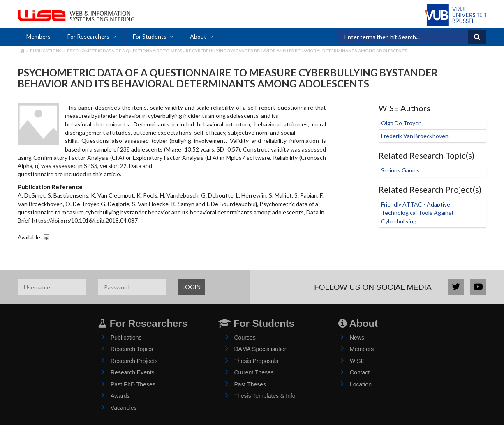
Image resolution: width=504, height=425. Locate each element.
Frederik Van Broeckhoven (415, 136)
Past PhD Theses (133, 384)
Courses (245, 338)
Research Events (133, 372)
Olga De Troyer (401, 123)
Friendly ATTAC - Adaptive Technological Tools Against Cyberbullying (417, 213)
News (357, 338)
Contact (360, 372)
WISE (357, 361)
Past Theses (250, 384)
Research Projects (134, 361)
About (198, 36)
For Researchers (88, 36)
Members (38, 36)
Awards (120, 396)
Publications (46, 51)
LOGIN (192, 287)
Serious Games (400, 170)
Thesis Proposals (256, 361)
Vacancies (124, 408)
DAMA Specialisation (261, 349)
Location (361, 384)
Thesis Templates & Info (265, 396)
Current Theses (254, 372)
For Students (150, 36)
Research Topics (132, 349)
